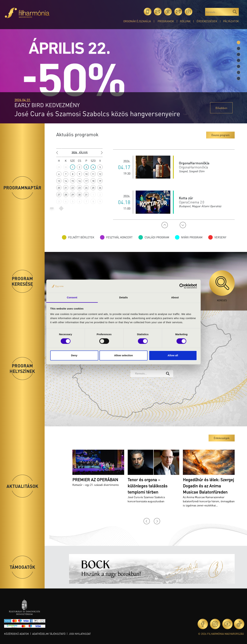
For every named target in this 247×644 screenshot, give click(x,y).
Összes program (220, 135)
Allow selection (123, 355)
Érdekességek (207, 21)
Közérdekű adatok (17, 634)
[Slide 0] (239, 42)
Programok (166, 21)
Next (183, 225)
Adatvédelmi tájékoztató (49, 634)
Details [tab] (123, 297)
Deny (74, 355)
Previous (165, 225)
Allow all (173, 355)
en (199, 12)
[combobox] (152, 374)
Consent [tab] (72, 297)
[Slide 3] (239, 60)
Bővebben (221, 108)
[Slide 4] (239, 66)
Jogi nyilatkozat (80, 634)
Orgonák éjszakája (137, 21)
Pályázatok (231, 21)
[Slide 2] (239, 54)
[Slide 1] (239, 48)
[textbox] (149, 373)
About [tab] (175, 297)
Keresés (222, 286)
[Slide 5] (239, 72)
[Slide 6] (239, 78)
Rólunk (185, 21)
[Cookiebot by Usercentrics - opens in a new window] (182, 286)
